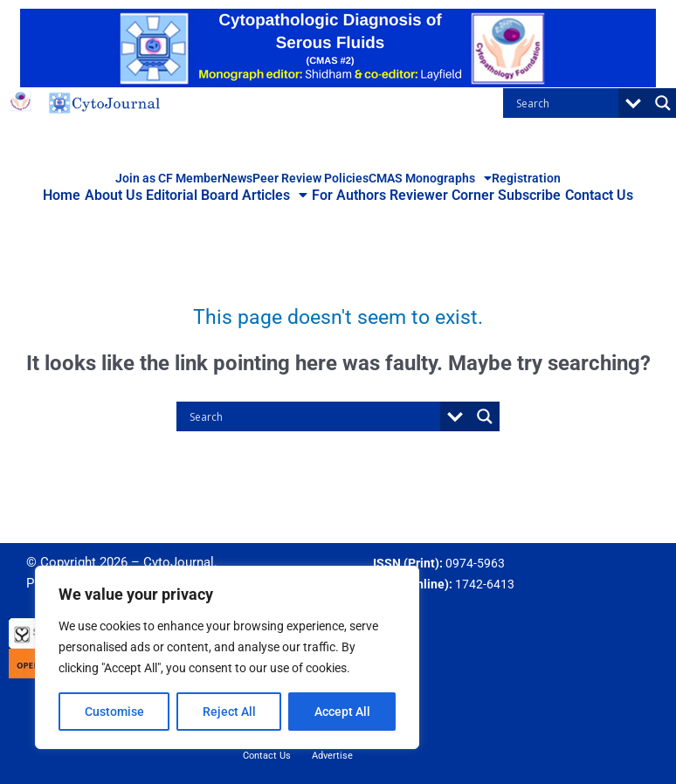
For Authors (347, 195)
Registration (526, 178)
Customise (114, 712)
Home (76, 195)
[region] (227, 657)
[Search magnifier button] (485, 416)
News (237, 178)
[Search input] (565, 103)
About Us (123, 195)
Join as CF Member (169, 178)
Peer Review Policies (310, 178)
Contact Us (586, 195)
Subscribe (521, 195)
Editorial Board (198, 195)
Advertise (332, 755)
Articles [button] (277, 196)
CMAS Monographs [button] (430, 178)
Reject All (229, 712)
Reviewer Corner (437, 195)
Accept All (342, 712)
